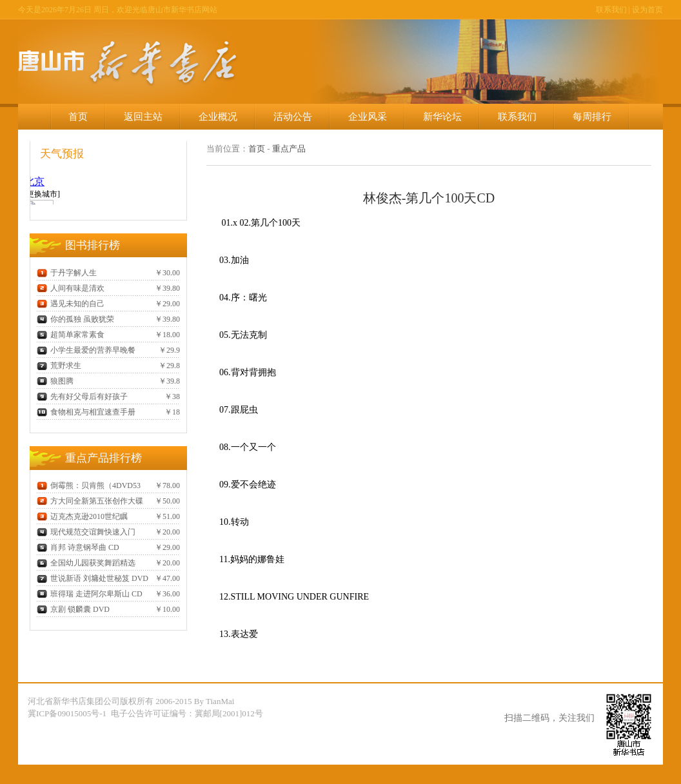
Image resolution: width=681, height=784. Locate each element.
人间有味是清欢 (71, 288)
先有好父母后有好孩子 (82, 397)
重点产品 (289, 149)
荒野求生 (59, 366)
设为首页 (647, 10)
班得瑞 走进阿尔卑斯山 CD (90, 594)
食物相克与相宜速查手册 (86, 412)
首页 (78, 117)
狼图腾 (55, 381)
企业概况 (218, 117)
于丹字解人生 (67, 273)
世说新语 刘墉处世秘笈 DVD (93, 578)
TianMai (220, 701)
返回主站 (143, 117)
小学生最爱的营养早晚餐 (86, 350)
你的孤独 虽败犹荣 (75, 319)
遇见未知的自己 (71, 304)
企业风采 (368, 117)
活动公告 (293, 117)
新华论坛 (442, 117)
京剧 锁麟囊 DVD (73, 609)
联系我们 (611, 10)
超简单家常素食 (71, 335)
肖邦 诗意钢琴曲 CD (78, 547)
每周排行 (592, 117)
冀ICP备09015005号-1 (68, 713)
